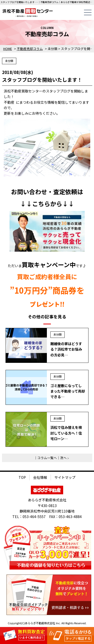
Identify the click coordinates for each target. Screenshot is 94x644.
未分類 (9, 61)
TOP (22, 477)
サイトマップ (65, 477)
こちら (41, 204)
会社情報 (40, 477)
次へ (63, 458)
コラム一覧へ (47, 458)
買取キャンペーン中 (49, 265)
